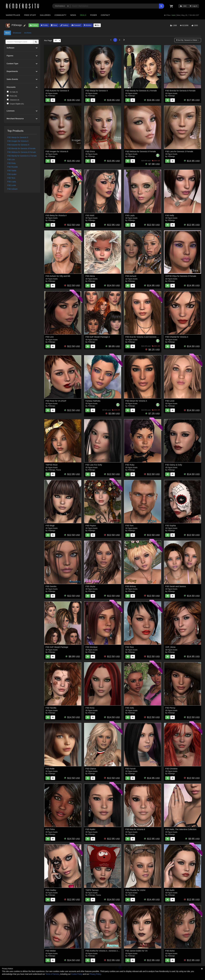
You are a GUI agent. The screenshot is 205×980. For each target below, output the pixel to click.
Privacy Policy (95, 974)
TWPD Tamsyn (92, 890)
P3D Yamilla (51, 708)
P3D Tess (11, 178)
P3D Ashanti (12, 189)
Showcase (17, 33)
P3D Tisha (50, 829)
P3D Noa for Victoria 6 (135, 829)
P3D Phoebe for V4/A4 (135, 890)
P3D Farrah (131, 769)
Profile (44, 25)
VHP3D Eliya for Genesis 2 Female (181, 276)
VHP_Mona (170, 647)
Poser (93, 15)
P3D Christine (171, 769)
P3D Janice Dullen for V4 (136, 951)
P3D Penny (170, 708)
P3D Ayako (12, 174)
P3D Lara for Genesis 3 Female (179, 151)
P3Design (52, 96)
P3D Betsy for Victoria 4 (56, 215)
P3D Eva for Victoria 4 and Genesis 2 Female (145, 337)
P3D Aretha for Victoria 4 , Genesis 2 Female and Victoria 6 (111, 951)
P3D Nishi (90, 215)
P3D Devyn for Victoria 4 (136, 401)
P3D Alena (90, 276)
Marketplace (13, 15)
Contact (105, 15)
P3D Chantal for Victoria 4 (177, 337)
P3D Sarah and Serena (175, 586)
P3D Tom (129, 526)
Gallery (64, 25)
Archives (28, 33)
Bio (97, 25)
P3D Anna (90, 708)
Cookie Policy (77, 974)
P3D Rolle (50, 769)
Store (54, 25)
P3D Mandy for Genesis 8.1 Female (22, 156)
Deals (83, 15)
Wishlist (88, 25)
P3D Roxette (13, 167)
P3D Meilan (51, 951)
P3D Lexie (12, 185)
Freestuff (76, 25)
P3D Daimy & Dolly (174, 465)
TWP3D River (52, 465)
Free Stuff (30, 15)
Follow (34, 25)
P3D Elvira (90, 151)
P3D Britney (131, 586)
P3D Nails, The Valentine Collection (181, 829)
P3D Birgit (50, 526)
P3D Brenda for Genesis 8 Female (21, 148)
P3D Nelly (170, 215)
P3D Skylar (90, 586)
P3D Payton (91, 526)
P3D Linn (11, 159)
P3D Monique (91, 647)
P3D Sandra (51, 586)
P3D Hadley (51, 890)
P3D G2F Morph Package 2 (97, 337)
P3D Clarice (91, 769)
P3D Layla (12, 182)
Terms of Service (52, 974)
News (73, 15)
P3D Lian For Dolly (94, 465)
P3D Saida (12, 171)
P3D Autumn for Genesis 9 (18, 145)
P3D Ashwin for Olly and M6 (58, 276)
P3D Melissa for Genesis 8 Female (22, 152)
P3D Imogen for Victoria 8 (18, 141)
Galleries (45, 15)
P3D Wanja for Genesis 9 (18, 137)
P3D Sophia (171, 526)
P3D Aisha (170, 951)
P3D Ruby (12, 163)
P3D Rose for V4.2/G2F (56, 401)
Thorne (58, 470)
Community (61, 15)
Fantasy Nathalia (93, 401)
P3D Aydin (170, 890)
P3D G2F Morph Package (57, 647)
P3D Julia (130, 708)
